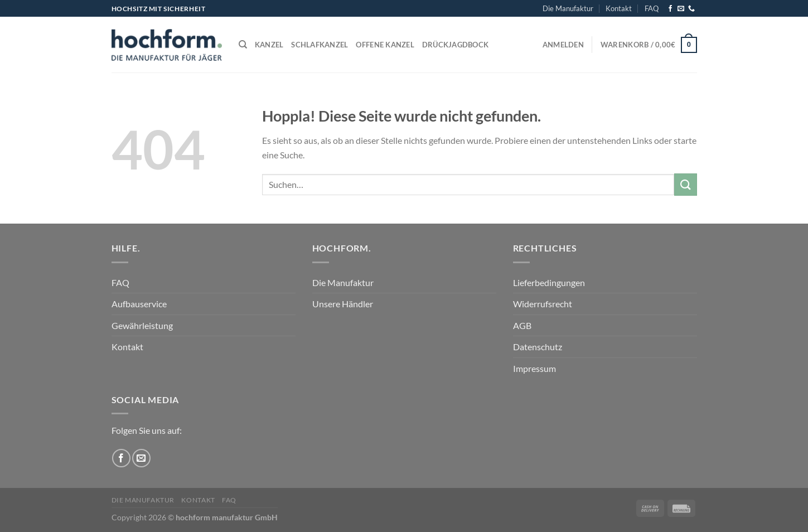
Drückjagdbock (455, 45)
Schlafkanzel (320, 45)
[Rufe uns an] (691, 9)
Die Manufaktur (568, 8)
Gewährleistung (142, 325)
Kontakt (619, 8)
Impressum (534, 368)
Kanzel (269, 45)
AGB (522, 325)
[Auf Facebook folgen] (670, 9)
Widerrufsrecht (543, 304)
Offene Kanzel (385, 45)
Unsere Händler (343, 304)
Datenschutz (538, 347)
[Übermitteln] (685, 184)
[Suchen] (243, 45)
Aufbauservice (139, 304)
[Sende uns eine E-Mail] (681, 9)
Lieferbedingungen (549, 282)
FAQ (652, 8)
